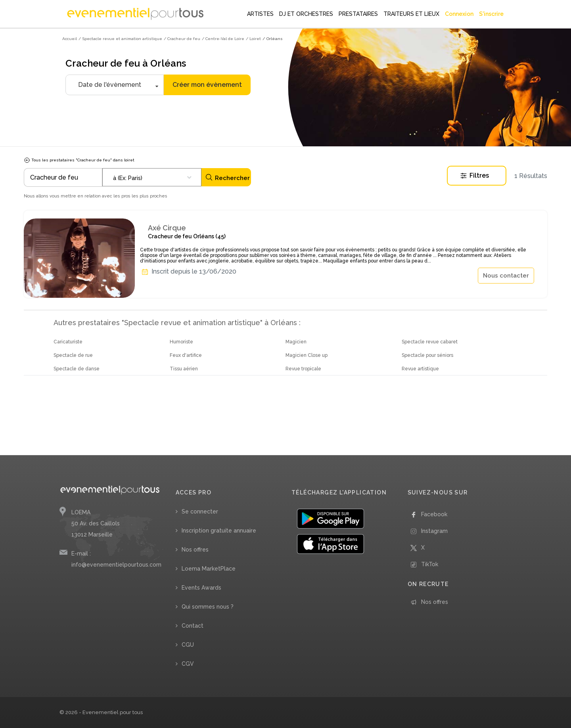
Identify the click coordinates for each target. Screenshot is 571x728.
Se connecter (200, 512)
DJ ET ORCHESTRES (306, 14)
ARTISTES (260, 14)
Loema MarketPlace (209, 569)
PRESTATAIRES (358, 14)
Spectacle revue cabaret (430, 342)
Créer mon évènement (207, 85)
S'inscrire (491, 14)
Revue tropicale (303, 369)
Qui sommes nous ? (208, 607)
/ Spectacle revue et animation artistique (120, 39)
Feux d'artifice (186, 355)
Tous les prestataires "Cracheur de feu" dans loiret (79, 160)
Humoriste (181, 342)
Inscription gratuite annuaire (219, 531)
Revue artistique (420, 369)
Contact (193, 626)
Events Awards (201, 588)
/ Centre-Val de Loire (223, 39)
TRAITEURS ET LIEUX (411, 14)
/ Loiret (253, 39)
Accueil (70, 39)
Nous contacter (506, 276)
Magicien (296, 342)
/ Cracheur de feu (182, 39)
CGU (188, 645)
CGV (188, 664)
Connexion (459, 14)
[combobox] (152, 177)
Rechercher (227, 177)
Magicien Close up (307, 355)
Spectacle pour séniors (427, 355)
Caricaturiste (68, 342)
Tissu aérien (184, 369)
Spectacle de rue (73, 355)
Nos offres (195, 550)
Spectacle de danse (77, 369)
